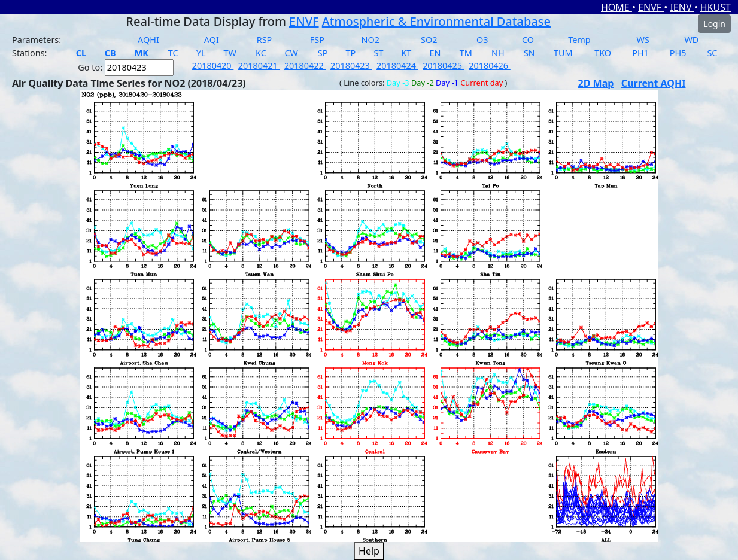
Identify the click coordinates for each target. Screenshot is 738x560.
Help (369, 551)
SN (529, 53)
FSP (317, 40)
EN (435, 53)
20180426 (490, 66)
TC (173, 53)
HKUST (716, 7)
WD (691, 40)
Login (714, 24)
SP (323, 53)
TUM (563, 53)
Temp (579, 40)
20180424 (397, 66)
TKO (603, 53)
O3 (482, 40)
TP (351, 53)
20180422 (305, 66)
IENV (682, 7)
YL (201, 53)
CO (528, 40)
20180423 (351, 66)
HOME (616, 7)
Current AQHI (654, 83)
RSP (265, 40)
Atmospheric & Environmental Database (436, 21)
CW (291, 53)
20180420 (213, 66)
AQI (212, 40)
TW (230, 53)
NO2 (370, 40)
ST (379, 53)
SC (712, 53)
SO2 (429, 40)
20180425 (444, 66)
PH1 (640, 53)
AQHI (148, 40)
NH (498, 53)
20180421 (259, 66)
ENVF (651, 7)
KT (406, 53)
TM (466, 53)
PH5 (678, 53)
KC (261, 53)
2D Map (596, 83)
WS (643, 40)
